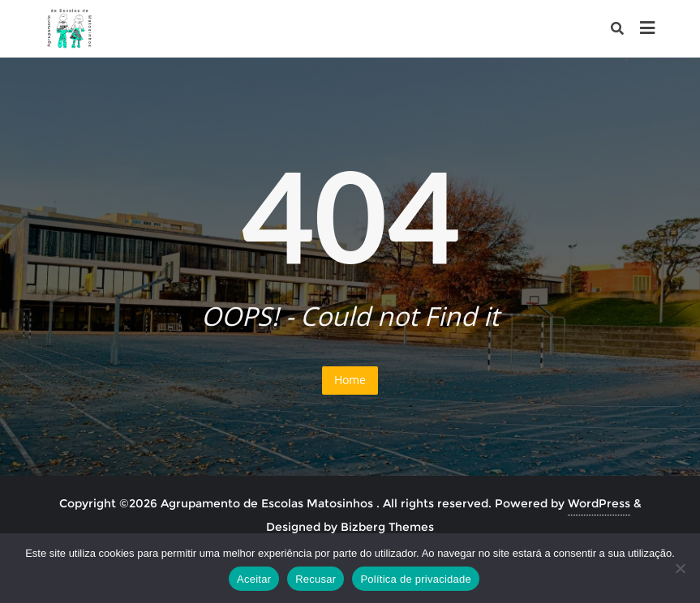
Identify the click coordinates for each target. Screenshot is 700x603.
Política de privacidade (416, 579)
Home (350, 380)
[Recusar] (680, 568)
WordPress (599, 503)
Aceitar (254, 579)
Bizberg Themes (387, 527)
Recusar (316, 579)
